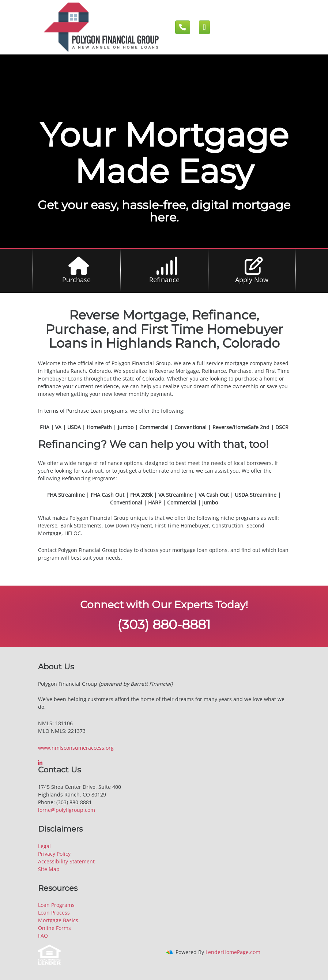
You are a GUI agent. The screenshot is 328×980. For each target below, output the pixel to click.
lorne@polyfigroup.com (67, 810)
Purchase (76, 280)
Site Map (49, 869)
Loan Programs (56, 905)
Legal (44, 846)
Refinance (164, 280)
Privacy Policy (54, 854)
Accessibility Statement (66, 861)
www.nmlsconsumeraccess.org (76, 748)
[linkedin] (41, 763)
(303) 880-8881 (164, 625)
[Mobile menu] (205, 27)
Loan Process (54, 913)
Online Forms (54, 928)
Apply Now (252, 280)
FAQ (43, 936)
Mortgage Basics (58, 920)
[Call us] (183, 27)
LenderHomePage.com (233, 952)
